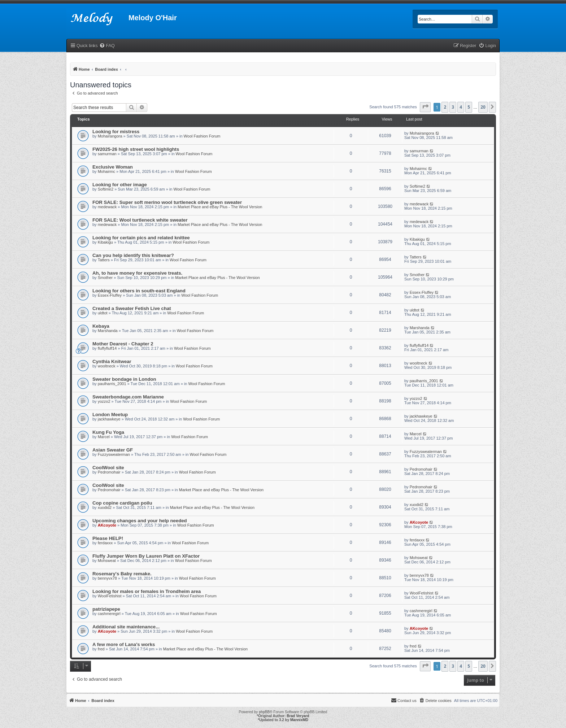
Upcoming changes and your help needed (140, 521)
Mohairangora (110, 136)
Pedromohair (109, 472)
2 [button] (445, 107)
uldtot (103, 313)
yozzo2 (104, 401)
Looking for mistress (116, 132)
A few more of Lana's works (124, 644)
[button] (425, 107)
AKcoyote (107, 525)
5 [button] (469, 107)
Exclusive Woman (113, 167)
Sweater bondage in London (124, 379)
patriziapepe (106, 609)
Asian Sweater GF (113, 450)
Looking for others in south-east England (139, 291)
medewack (107, 207)
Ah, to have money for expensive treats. (137, 273)
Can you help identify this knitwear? (133, 255)
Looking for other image (120, 185)
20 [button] (483, 107)
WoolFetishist (110, 596)
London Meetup (110, 415)
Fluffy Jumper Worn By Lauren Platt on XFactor (146, 556)
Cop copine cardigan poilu (122, 503)
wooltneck (107, 366)
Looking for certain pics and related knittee (141, 238)
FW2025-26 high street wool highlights (136, 149)
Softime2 (106, 189)
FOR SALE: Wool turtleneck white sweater (140, 220)
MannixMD (299, 720)
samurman (107, 154)
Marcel (104, 437)
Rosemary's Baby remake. (122, 574)
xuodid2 (105, 507)
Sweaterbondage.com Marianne (128, 397)
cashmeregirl (109, 614)
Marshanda (108, 331)
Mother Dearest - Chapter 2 (123, 344)
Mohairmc (106, 171)
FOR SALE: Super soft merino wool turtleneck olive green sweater (167, 202)
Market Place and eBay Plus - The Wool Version (220, 207)
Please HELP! (108, 538)
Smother (105, 278)
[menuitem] (107, 46)
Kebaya (101, 326)
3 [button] (453, 107)
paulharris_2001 (112, 384)
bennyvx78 (107, 578)
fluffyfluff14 (107, 348)
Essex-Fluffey (110, 295)
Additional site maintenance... (126, 627)
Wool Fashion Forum (202, 136)
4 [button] (461, 107)
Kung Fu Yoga (108, 432)
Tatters (104, 260)
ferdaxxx (105, 543)
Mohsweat (107, 561)
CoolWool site (108, 468)
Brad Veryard (298, 716)
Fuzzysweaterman (114, 454)
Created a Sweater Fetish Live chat (132, 308)
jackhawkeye (109, 419)
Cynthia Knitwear (112, 361)
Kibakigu (105, 242)
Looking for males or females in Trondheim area (147, 591)
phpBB (264, 712)
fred (101, 649)
